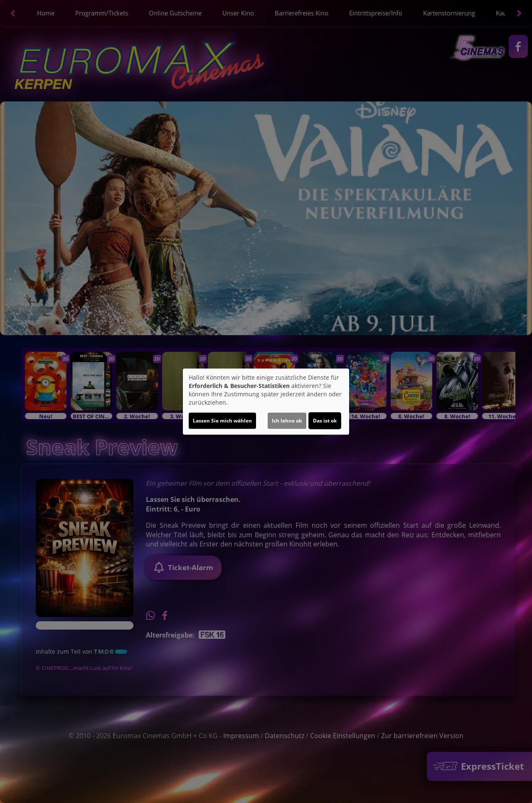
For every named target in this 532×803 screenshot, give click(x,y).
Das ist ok (325, 421)
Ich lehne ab (287, 421)
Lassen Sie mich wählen (222, 421)
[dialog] (266, 402)
